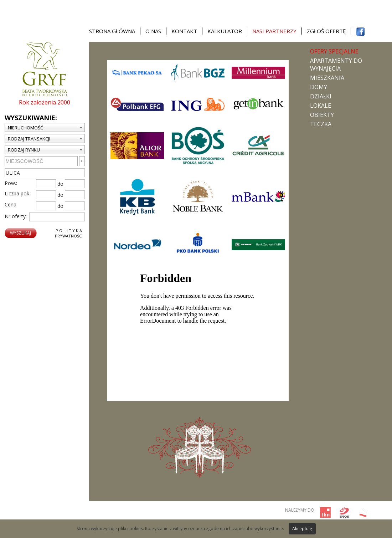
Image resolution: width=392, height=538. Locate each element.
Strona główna (112, 31)
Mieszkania (327, 78)
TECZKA (321, 124)
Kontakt (184, 31)
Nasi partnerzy (274, 31)
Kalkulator (225, 31)
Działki (321, 96)
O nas (153, 31)
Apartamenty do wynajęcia (336, 65)
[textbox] (45, 173)
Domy (319, 87)
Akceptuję (302, 529)
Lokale (321, 106)
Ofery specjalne (334, 51)
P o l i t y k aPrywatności (69, 233)
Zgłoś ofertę (326, 31)
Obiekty (322, 115)
